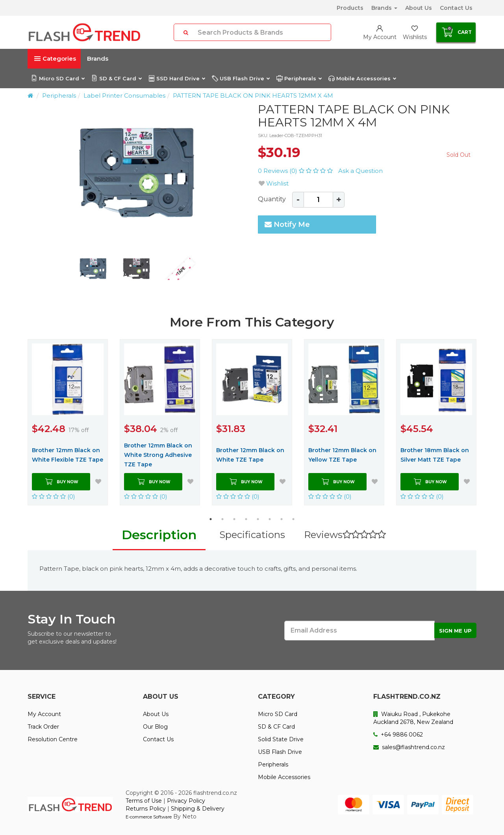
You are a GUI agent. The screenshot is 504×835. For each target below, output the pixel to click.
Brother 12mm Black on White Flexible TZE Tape (68, 455)
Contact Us (456, 8)
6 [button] (270, 519)
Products (350, 8)
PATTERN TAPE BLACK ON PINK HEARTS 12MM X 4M (253, 96)
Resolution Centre (53, 739)
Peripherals (299, 78)
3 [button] (234, 519)
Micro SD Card (58, 78)
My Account (44, 714)
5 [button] (258, 519)
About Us (419, 8)
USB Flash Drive (241, 78)
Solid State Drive (281, 739)
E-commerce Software (149, 817)
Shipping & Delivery (198, 809)
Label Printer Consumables (124, 96)
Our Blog (155, 727)
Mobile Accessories (362, 78)
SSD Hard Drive (177, 78)
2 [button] (222, 519)
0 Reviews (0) (296, 171)
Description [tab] (159, 535)
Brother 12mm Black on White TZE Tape (250, 455)
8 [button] (293, 519)
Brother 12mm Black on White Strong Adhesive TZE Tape (158, 455)
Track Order (43, 727)
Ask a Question (360, 171)
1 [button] (211, 519)
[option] (137, 172)
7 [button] (282, 519)
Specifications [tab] (252, 535)
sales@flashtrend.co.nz (409, 747)
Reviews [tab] (345, 535)
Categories (55, 58)
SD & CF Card (116, 78)
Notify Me (287, 225)
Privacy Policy (186, 801)
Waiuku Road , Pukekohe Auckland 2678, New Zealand (413, 718)
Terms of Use (144, 801)
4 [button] (246, 519)
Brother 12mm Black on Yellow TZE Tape (342, 455)
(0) (54, 496)
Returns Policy (146, 809)
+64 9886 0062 (398, 735)
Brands (384, 8)
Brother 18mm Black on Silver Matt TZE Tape (435, 455)
